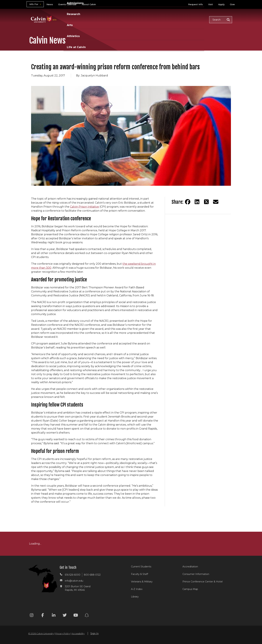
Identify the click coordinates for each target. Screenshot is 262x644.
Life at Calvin (195, 19)
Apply (221, 4)
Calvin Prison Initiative (84, 207)
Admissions (118, 19)
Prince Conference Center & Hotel (203, 582)
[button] (221, 20)
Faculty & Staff (140, 574)
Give (232, 4)
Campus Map (190, 589)
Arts (156, 19)
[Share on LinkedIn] (197, 202)
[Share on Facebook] (188, 202)
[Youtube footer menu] (76, 616)
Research (140, 19)
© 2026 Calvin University (41, 633)
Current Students (141, 567)
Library (135, 597)
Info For (34, 4)
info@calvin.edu (74, 581)
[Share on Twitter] (206, 202)
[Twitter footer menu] (65, 616)
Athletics (172, 19)
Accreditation (190, 567)
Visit (211, 4)
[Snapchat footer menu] (87, 616)
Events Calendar (67, 4)
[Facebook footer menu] (43, 616)
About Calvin (89, 4)
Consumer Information (196, 574)
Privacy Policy (63, 633)
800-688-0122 (92, 575)
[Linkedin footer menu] (54, 616)
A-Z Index (137, 589)
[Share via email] (216, 202)
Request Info (195, 4)
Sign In (94, 633)
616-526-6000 (73, 575)
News (50, 4)
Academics (95, 19)
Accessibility (78, 633)
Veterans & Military (142, 582)
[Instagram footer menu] (32, 616)
